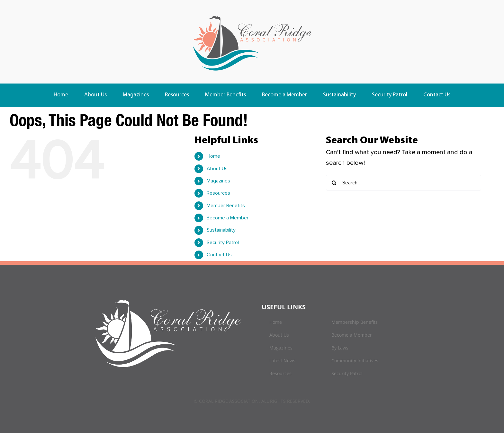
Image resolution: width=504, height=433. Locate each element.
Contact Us (219, 255)
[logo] (252, 16)
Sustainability (221, 230)
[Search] (334, 183)
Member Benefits (226, 206)
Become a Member (228, 218)
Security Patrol (223, 243)
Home (213, 156)
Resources (218, 193)
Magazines (218, 181)
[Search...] (404, 183)
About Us (217, 169)
